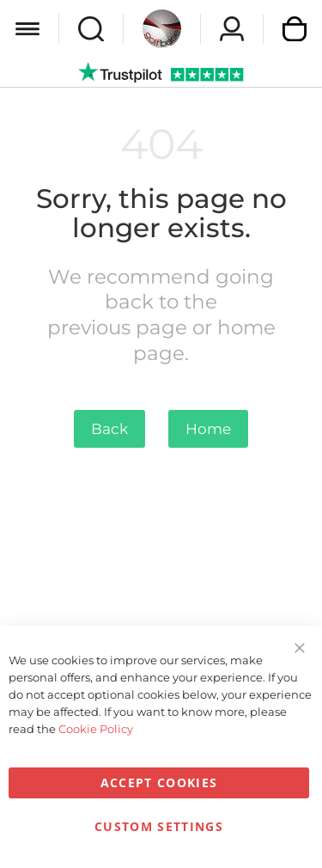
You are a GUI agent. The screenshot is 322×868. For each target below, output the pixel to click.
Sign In (232, 29)
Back (109, 429)
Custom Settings (159, 826)
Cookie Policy (96, 729)
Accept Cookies (159, 782)
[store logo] (162, 29)
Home (208, 429)
